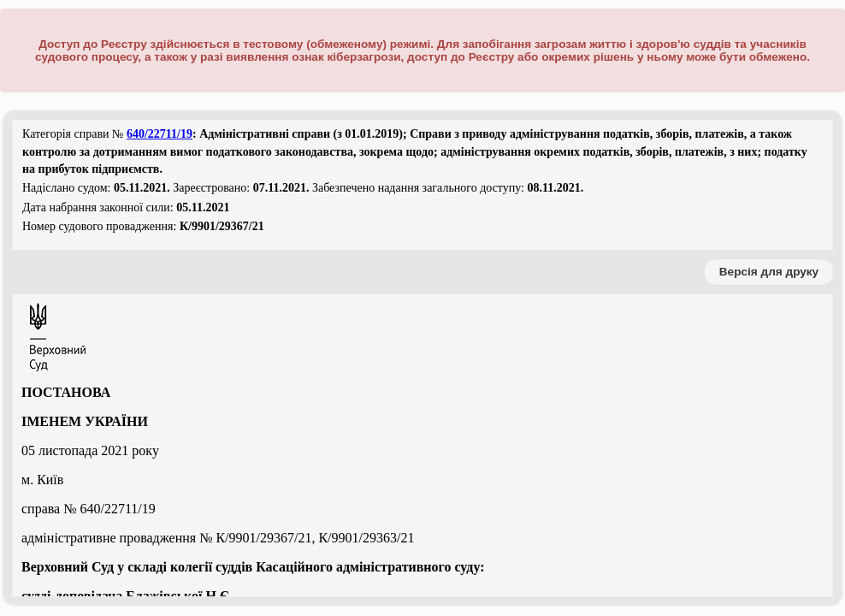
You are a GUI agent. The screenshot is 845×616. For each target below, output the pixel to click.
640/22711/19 (160, 134)
